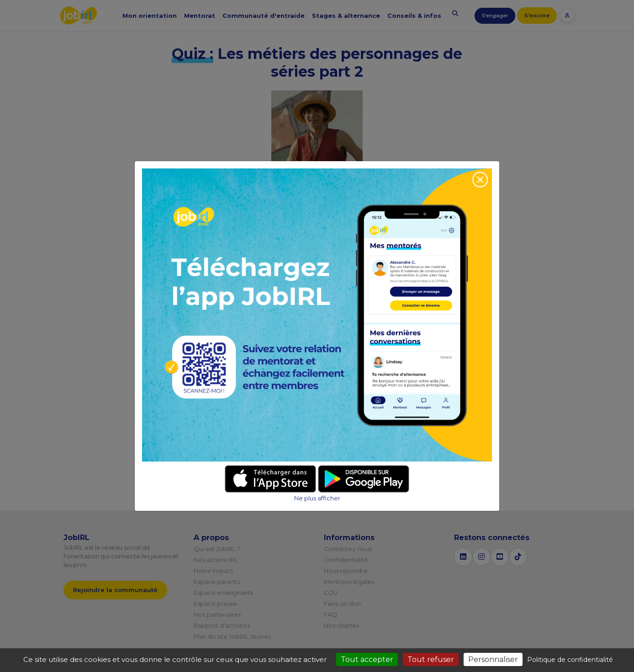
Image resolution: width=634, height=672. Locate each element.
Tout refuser (431, 659)
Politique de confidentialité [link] (570, 660)
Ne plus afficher (317, 498)
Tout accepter (367, 659)
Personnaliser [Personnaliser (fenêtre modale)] (493, 659)
